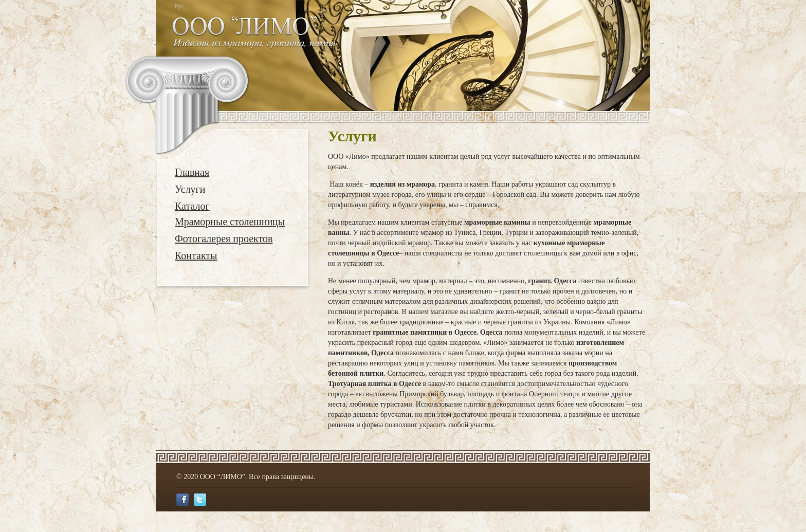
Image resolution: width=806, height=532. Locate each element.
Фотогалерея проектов (224, 239)
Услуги (190, 189)
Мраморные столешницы (230, 222)
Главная (192, 172)
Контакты (196, 255)
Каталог (192, 206)
